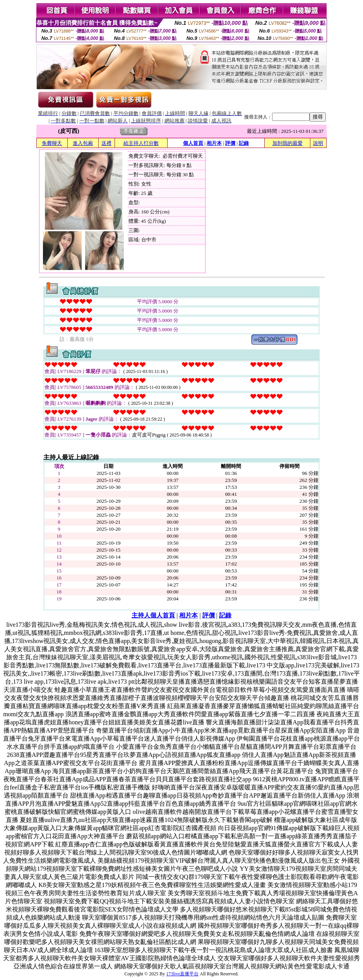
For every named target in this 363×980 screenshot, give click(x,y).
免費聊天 (52, 143)
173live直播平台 (182, 974)
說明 (318, 143)
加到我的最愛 (288, 143)
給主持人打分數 (141, 143)
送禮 (106, 143)
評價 (230, 143)
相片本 (214, 143)
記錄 (244, 143)
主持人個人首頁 (153, 615)
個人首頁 (193, 143)
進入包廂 (83, 143)
